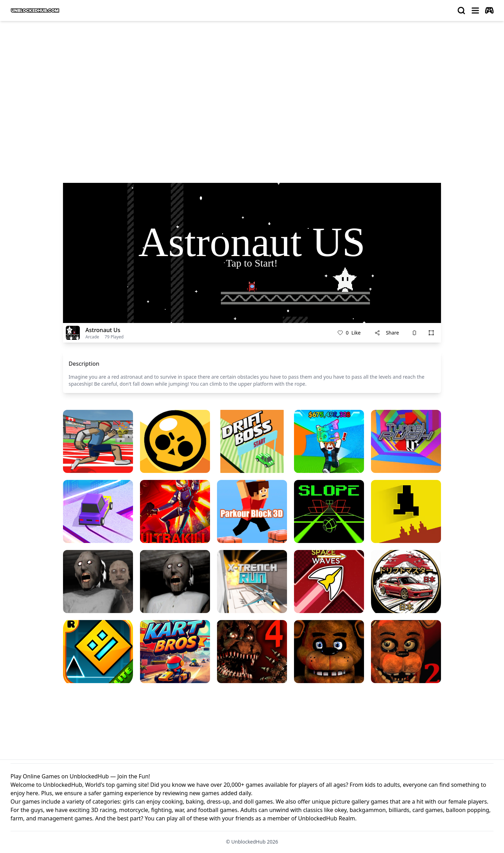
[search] (461, 11)
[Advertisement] (252, 79)
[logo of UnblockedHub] (35, 11)
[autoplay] (489, 11)
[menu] (475, 11)
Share (387, 333)
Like (349, 333)
